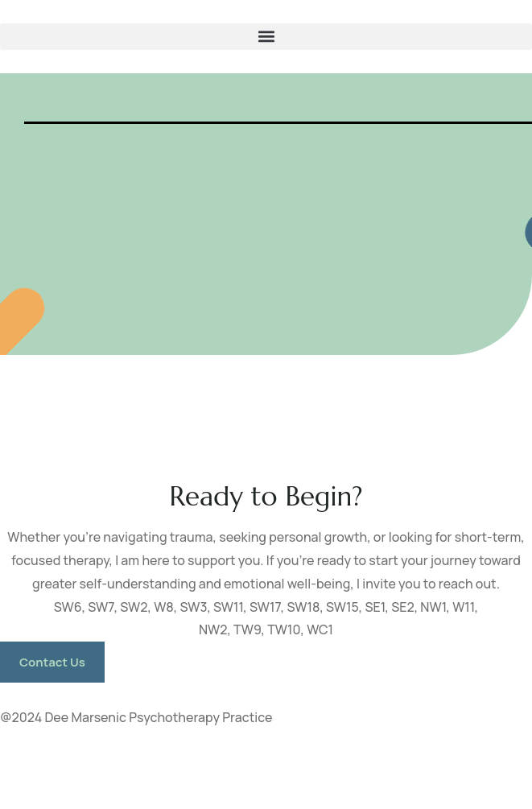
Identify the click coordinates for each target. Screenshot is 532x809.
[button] (266, 37)
